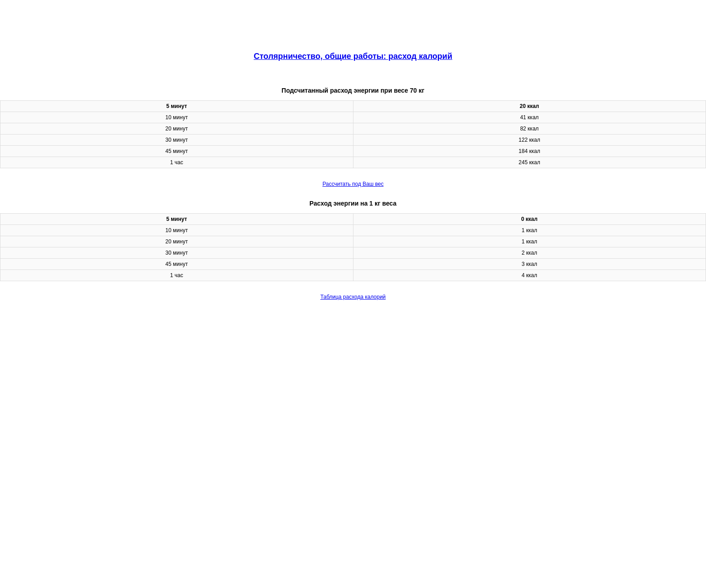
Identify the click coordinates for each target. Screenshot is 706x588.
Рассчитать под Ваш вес (353, 184)
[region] (353, 22)
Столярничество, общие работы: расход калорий (353, 56)
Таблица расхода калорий (353, 297)
